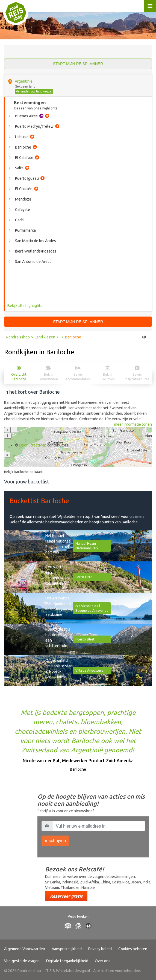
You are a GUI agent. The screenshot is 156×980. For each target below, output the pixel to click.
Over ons (103, 961)
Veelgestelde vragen (22, 961)
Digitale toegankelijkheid (67, 961)
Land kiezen (45, 337)
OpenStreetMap (33, 445)
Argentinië (24, 81)
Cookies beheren (133, 949)
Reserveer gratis (66, 896)
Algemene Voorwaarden (25, 949)
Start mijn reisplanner (78, 64)
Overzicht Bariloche (19, 377)
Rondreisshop (18, 337)
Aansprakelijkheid (67, 949)
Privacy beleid (100, 949)
